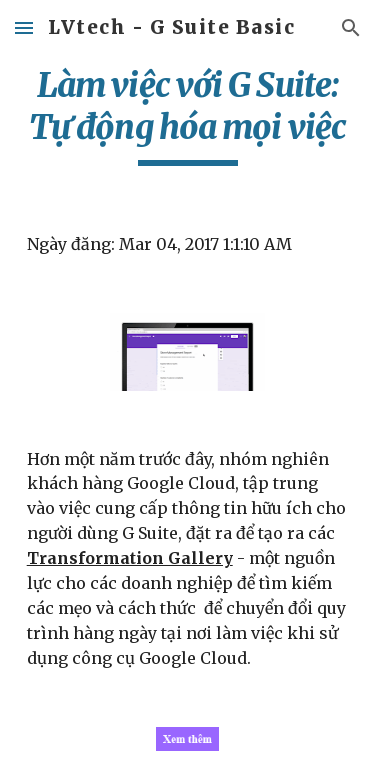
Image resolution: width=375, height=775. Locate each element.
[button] (24, 27)
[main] (188, 115)
